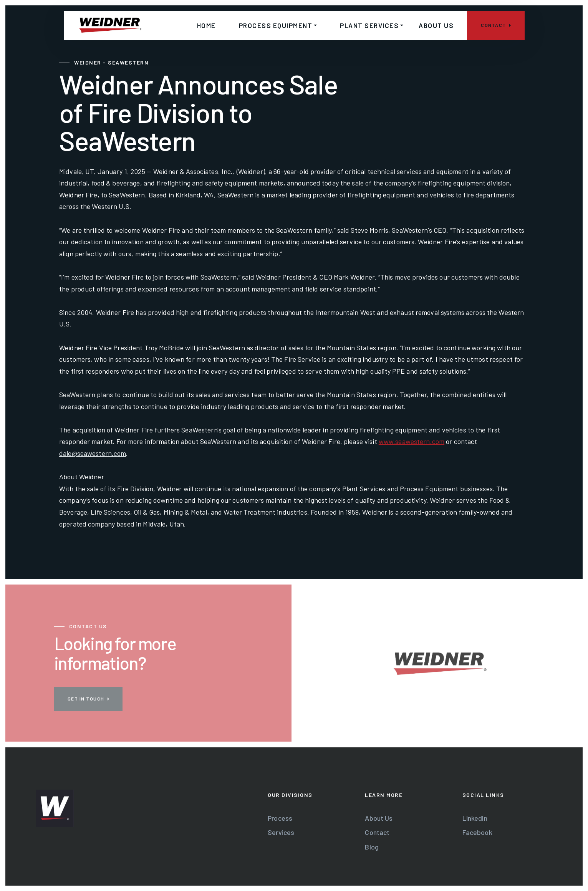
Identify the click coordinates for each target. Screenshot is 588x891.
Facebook (477, 832)
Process (280, 818)
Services (281, 832)
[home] (110, 25)
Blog (372, 847)
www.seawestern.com (412, 441)
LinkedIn (475, 818)
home (206, 25)
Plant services (369, 25)
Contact (377, 832)
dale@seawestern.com (93, 453)
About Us (379, 818)
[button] (274, 25)
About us (436, 25)
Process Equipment (276, 25)
